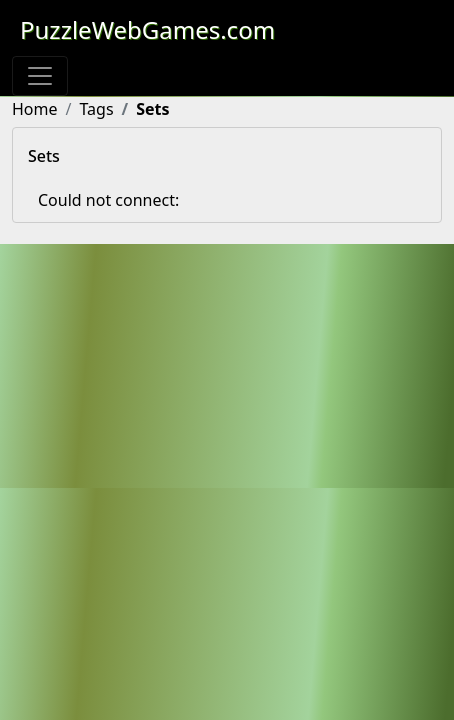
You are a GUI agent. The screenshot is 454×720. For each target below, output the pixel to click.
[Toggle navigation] (40, 76)
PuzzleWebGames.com (147, 29)
